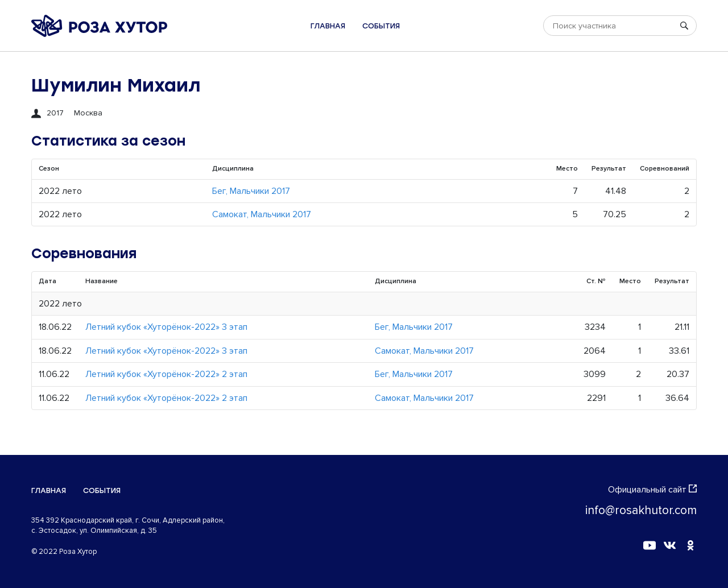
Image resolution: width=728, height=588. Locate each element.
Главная (328, 26)
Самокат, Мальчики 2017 (262, 214)
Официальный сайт (652, 490)
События (381, 26)
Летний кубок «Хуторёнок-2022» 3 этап (166, 327)
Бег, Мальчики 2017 (251, 191)
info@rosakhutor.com (641, 510)
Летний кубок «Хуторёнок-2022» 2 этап (166, 374)
